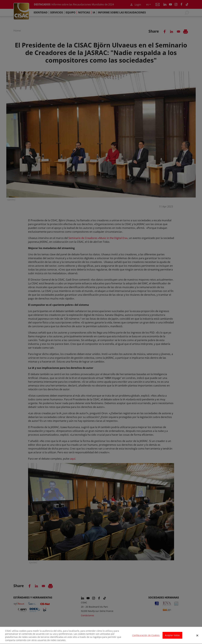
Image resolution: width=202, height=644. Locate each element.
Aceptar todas (172, 638)
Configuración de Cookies (146, 638)
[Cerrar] (197, 638)
